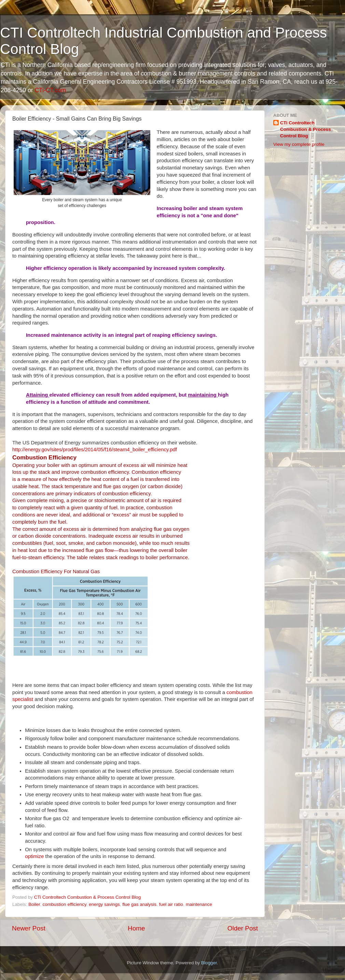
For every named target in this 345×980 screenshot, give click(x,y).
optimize (34, 856)
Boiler (34, 904)
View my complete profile (299, 144)
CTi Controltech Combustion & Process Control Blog (306, 129)
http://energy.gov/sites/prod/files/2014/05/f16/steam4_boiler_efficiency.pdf (95, 450)
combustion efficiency (65, 904)
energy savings (104, 904)
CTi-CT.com (50, 90)
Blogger (209, 963)
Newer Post (29, 928)
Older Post (243, 928)
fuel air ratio (171, 904)
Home (136, 928)
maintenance (199, 904)
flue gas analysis (139, 904)
